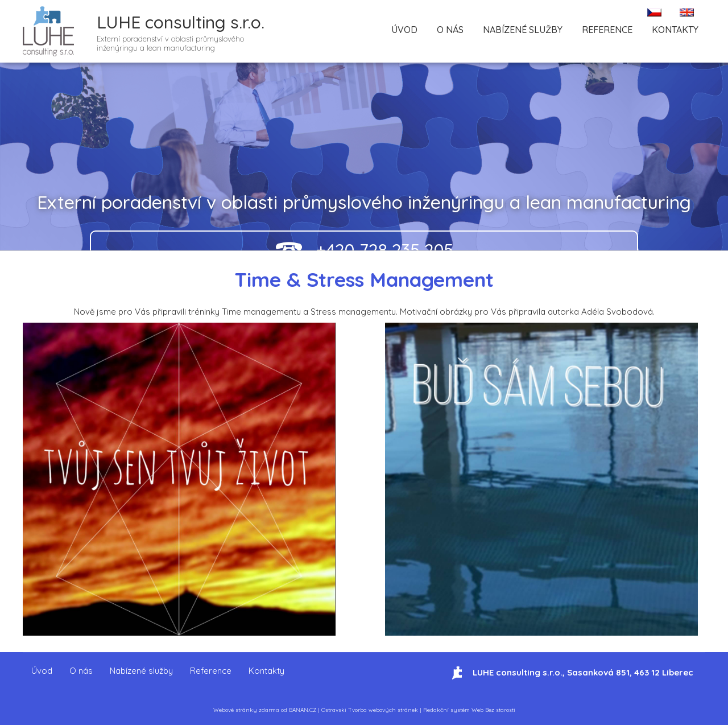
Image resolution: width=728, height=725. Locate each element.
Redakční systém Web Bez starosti (469, 710)
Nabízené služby (523, 30)
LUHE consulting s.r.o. (181, 22)
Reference (607, 30)
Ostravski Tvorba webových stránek (370, 710)
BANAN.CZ (303, 710)
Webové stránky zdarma (246, 710)
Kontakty (675, 30)
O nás (450, 30)
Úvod (404, 30)
